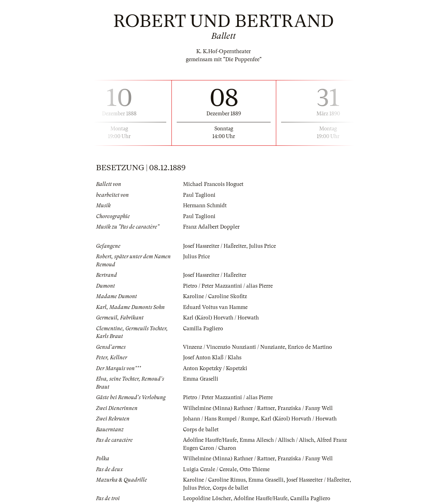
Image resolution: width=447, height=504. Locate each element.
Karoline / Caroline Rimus (214, 480)
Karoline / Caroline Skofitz (215, 296)
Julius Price (262, 246)
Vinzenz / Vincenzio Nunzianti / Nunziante (234, 347)
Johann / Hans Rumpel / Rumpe (221, 419)
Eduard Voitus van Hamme (215, 307)
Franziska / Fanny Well (305, 408)
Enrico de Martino (310, 347)
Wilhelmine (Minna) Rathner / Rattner (229, 408)
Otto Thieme (255, 469)
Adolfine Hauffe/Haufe (210, 440)
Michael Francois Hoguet (213, 184)
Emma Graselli (201, 379)
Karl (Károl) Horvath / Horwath (221, 318)
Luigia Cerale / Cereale (210, 469)
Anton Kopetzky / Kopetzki (215, 368)
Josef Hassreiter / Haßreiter (215, 246)
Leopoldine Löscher (207, 498)
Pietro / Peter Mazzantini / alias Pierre (228, 286)
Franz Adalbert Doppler (211, 227)
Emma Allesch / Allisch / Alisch (277, 440)
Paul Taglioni (199, 195)
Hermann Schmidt (205, 206)
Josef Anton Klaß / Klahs (212, 358)
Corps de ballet (201, 430)
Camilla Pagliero (203, 329)
